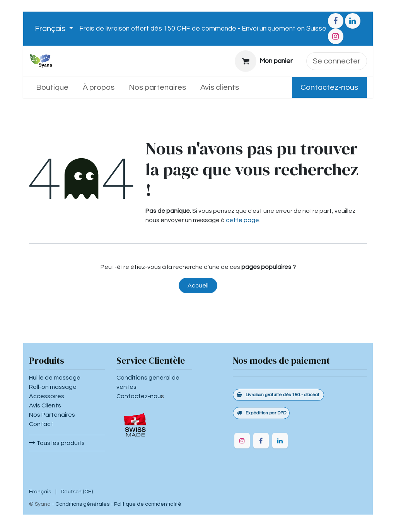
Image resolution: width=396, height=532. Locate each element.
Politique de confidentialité (148, 504)
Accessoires (47, 396)
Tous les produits (57, 443)
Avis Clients (45, 405)
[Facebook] (336, 21)
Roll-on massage (53, 387)
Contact (41, 424)
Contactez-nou (139, 396)
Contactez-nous (329, 87)
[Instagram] (336, 36)
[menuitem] (52, 87)
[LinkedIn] (353, 21)
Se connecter (337, 61)
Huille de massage (55, 378)
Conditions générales (82, 504)
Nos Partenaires (52, 415)
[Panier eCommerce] (264, 61)
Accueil (198, 286)
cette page (242, 220)
